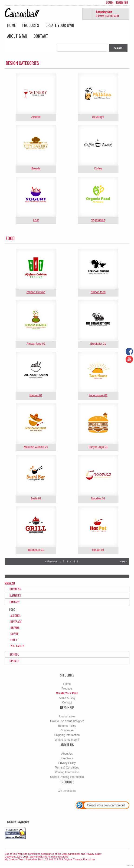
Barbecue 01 (36, 550)
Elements (15, 595)
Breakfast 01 (98, 344)
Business (15, 589)
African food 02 (36, 344)
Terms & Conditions (67, 768)
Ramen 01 (36, 395)
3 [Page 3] (67, 561)
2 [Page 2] (64, 561)
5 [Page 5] (74, 561)
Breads (36, 168)
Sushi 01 (36, 498)
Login (110, 2)
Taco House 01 (98, 395)
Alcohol (36, 117)
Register (122, 2)
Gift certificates (67, 791)
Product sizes (67, 716)
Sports (14, 661)
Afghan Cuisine (36, 292)
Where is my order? (67, 740)
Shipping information (67, 735)
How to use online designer (67, 721)
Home (11, 25)
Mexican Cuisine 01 (36, 447)
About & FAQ (17, 36)
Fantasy (15, 602)
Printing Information (67, 772)
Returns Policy (67, 726)
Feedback (67, 758)
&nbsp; (36, 94)
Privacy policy (94, 854)
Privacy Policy (67, 763)
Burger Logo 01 (98, 447)
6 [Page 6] (78, 561)
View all (10, 583)
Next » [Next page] (123, 561)
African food (98, 292)
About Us (67, 754)
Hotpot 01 (98, 550)
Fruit (36, 220)
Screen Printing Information (67, 777)
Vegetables (98, 220)
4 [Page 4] (71, 561)
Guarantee (67, 730)
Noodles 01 (98, 498)
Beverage (98, 117)
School (14, 654)
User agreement (71, 854)
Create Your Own (60, 25)
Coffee (98, 168)
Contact (41, 36)
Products (31, 25)
